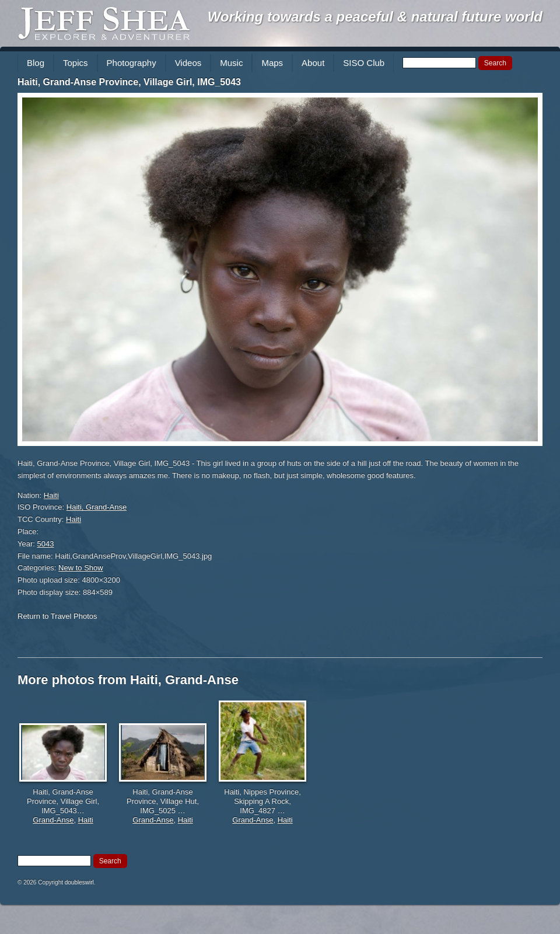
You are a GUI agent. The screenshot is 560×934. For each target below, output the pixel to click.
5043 (46, 544)
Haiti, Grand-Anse (97, 507)
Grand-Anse (53, 820)
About (313, 63)
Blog (36, 63)
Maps (272, 63)
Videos (188, 63)
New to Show (81, 568)
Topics (76, 63)
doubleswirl (79, 882)
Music (231, 63)
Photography (132, 63)
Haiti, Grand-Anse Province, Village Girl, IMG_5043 (129, 82)
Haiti (51, 495)
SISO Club (364, 63)
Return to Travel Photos (57, 616)
